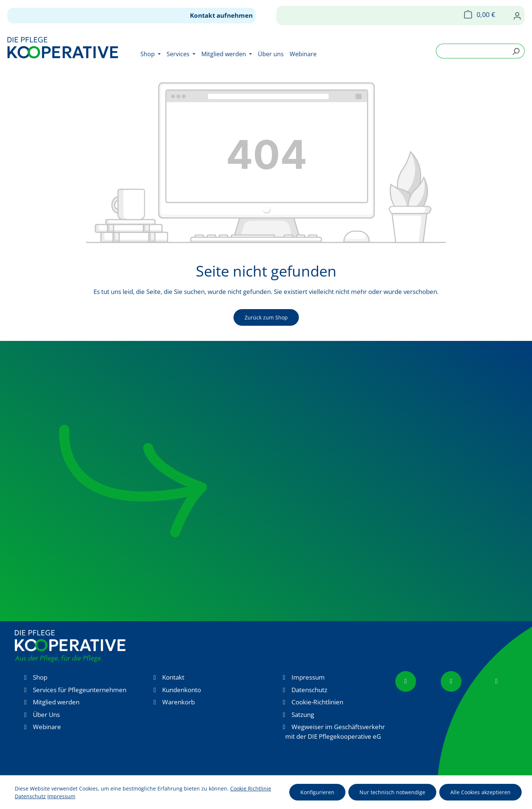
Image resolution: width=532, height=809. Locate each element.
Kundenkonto (182, 690)
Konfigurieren (317, 792)
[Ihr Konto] (517, 16)
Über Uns (46, 715)
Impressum (308, 677)
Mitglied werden (56, 702)
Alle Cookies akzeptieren (480, 792)
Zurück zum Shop (266, 317)
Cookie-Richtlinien (317, 702)
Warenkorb (178, 702)
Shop (40, 677)
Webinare (47, 727)
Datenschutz (309, 690)
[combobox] (472, 51)
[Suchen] (516, 51)
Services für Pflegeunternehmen (80, 690)
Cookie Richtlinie (251, 788)
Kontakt (173, 677)
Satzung (303, 715)
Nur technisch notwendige (392, 792)
